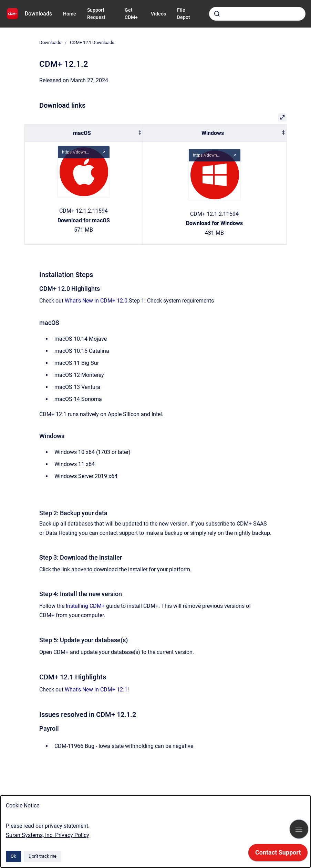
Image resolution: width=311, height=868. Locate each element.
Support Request (96, 14)
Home (70, 14)
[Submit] (217, 14)
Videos (158, 14)
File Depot (184, 14)
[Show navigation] (299, 829)
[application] (278, 854)
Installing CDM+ (85, 606)
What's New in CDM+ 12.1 (96, 690)
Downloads (38, 14)
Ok (13, 856)
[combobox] (257, 14)
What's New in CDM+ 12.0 (96, 301)
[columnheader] (84, 133)
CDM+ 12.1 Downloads (92, 43)
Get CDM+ (131, 14)
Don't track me (43, 856)
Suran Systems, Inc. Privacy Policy (48, 835)
